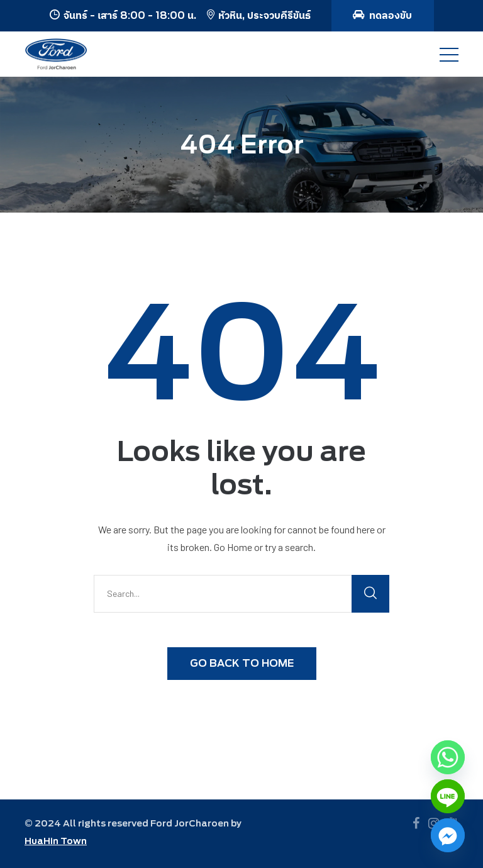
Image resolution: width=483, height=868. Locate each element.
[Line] (448, 796)
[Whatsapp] (448, 757)
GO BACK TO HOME (242, 663)
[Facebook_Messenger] (448, 835)
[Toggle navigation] (449, 54)
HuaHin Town (56, 841)
